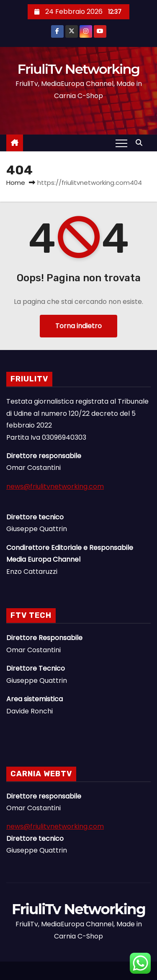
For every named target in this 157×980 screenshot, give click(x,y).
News (70, 976)
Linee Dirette (79, 976)
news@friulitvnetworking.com (55, 486)
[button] (141, 143)
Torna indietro (78, 326)
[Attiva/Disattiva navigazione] (121, 143)
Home (16, 183)
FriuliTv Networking (79, 69)
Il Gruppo (87, 976)
